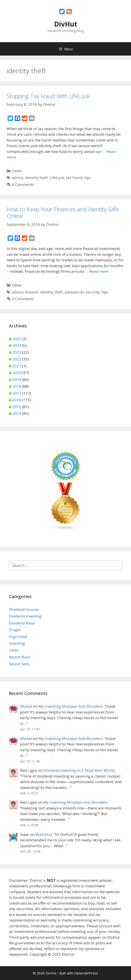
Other (17, 171)
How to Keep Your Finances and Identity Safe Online (63, 212)
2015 (17, 407)
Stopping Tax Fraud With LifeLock (48, 96)
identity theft (36, 178)
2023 (17, 352)
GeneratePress (86, 973)
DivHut (66, 24)
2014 (17, 413)
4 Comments (23, 184)
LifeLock (57, 178)
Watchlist (44, 834)
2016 (17, 400)
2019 (17, 380)
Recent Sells (19, 664)
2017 (17, 393)
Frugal (15, 630)
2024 (17, 345)
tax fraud (74, 178)
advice (18, 178)
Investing (17, 643)
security (93, 292)
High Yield (18, 637)
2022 (17, 359)
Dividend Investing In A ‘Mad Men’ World (79, 770)
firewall (32, 292)
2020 (17, 373)
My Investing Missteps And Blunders (71, 706)
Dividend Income (24, 609)
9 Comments (23, 299)
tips (88, 178)
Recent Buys (20, 657)
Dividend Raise (22, 623)
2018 (17, 386)
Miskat (26, 706)
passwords (74, 292)
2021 (17, 366)
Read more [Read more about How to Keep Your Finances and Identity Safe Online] (99, 271)
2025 (17, 339)
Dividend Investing (25, 616)
